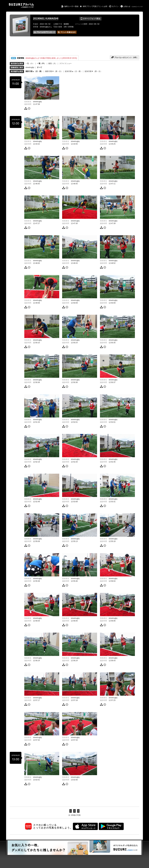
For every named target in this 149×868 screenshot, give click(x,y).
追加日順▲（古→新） (73, 71)
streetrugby (30, 67)
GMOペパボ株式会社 (138, 7)
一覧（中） (41, 63)
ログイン (115, 6)
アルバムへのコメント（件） (125, 57)
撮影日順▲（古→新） (34, 71)
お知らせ (127, 6)
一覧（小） (30, 63)
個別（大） (53, 63)
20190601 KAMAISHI (46, 18)
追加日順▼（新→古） (93, 71)
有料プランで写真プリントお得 (95, 6)
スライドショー (65, 63)
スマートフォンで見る (90, 19)
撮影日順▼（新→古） (54, 71)
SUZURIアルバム (21, 5)
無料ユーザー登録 (71, 6)
